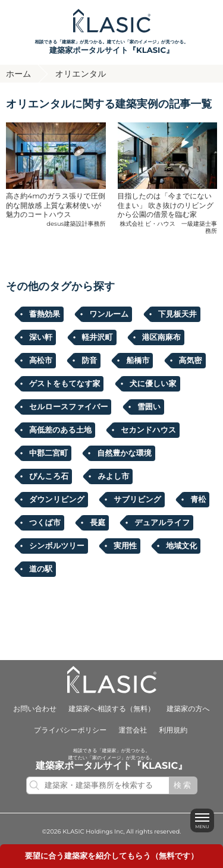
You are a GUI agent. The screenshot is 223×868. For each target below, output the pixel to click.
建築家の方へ (188, 709)
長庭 (98, 523)
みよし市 (113, 476)
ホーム (19, 74)
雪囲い (149, 407)
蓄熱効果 (45, 314)
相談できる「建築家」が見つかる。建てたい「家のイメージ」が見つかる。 (111, 48)
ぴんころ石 (49, 476)
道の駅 (41, 569)
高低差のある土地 (60, 430)
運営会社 (133, 730)
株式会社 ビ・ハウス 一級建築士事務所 (168, 227)
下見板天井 (178, 314)
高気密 (191, 361)
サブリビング (137, 500)
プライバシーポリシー (70, 730)
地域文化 (181, 546)
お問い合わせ (35, 709)
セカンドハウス (148, 430)
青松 (198, 500)
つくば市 (45, 523)
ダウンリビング (57, 500)
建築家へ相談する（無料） (111, 709)
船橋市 (138, 361)
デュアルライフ (162, 523)
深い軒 (41, 337)
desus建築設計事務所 (76, 224)
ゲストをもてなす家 (65, 384)
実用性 (125, 546)
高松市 (41, 361)
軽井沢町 (98, 337)
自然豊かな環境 (124, 453)
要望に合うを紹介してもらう (112, 856)
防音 (89, 361)
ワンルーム (109, 314)
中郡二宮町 (48, 453)
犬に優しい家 (153, 384)
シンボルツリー (57, 546)
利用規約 (173, 730)
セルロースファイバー (68, 407)
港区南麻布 (161, 337)
